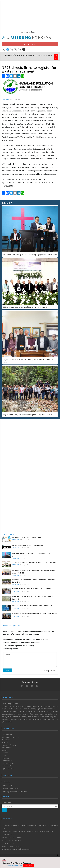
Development (7, 748)
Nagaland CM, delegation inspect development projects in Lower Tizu (29, 415)
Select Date (6, 803)
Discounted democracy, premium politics (27, 545)
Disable (4, 750)
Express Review (8, 768)
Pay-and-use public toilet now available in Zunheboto (32, 606)
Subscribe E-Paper (30, 44)
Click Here (56, 57)
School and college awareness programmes (22, 642)
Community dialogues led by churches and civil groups (26, 639)
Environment (6, 766)
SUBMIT (8, 670)
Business (5, 742)
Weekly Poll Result (50, 671)
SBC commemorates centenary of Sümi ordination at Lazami (25, 307)
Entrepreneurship (8, 763)
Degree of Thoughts (9, 745)
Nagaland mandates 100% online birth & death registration (35, 614)
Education (5, 758)
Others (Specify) (11, 649)
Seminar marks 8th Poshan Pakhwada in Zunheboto (32, 589)
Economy (5, 753)
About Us (7, 782)
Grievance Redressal (11, 788)
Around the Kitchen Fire (10, 737)
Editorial (16, 548)
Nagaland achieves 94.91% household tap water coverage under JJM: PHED (34, 572)
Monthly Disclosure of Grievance (15, 792)
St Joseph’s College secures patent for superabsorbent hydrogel (32, 598)
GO (4, 810)
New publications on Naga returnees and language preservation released (30, 254)
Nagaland (5, 100)
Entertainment (7, 761)
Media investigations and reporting (18, 646)
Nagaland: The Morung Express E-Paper (27, 537)
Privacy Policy (8, 785)
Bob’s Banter (6, 740)
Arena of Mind (7, 734)
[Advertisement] (30, 15)
